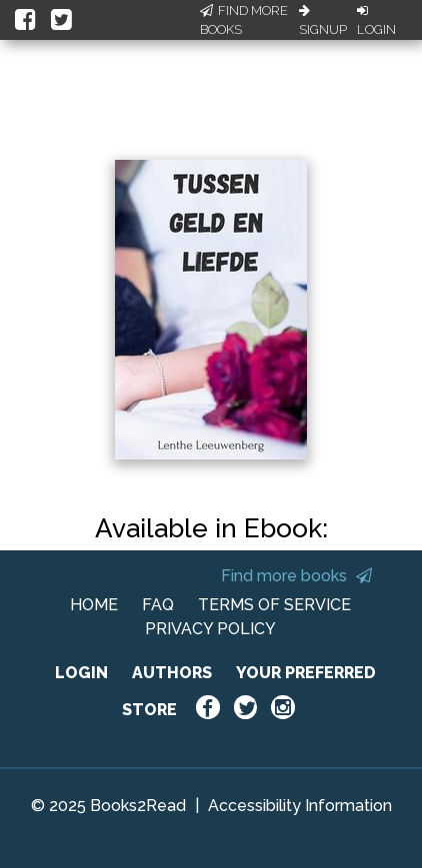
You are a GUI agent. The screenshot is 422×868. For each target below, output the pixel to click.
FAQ (158, 605)
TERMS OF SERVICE (274, 605)
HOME (94, 605)
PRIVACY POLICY (210, 629)
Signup (323, 21)
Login (376, 21)
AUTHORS (172, 673)
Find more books (296, 576)
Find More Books (244, 20)
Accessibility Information (300, 806)
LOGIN (81, 673)
